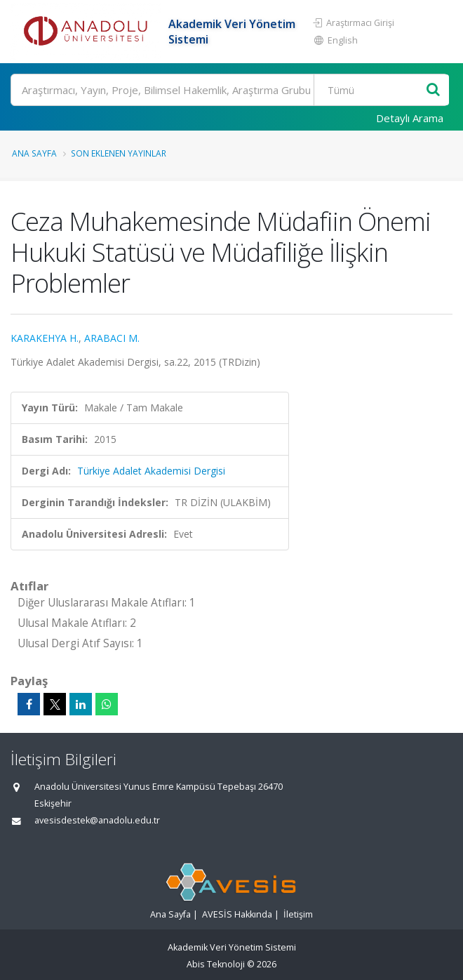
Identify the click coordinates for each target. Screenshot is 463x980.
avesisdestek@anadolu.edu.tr (97, 820)
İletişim (298, 914)
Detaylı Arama (410, 118)
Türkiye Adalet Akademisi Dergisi (151, 471)
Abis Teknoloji (216, 964)
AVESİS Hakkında (237, 914)
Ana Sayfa (34, 153)
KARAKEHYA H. (45, 338)
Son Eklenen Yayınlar (119, 153)
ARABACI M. (112, 338)
